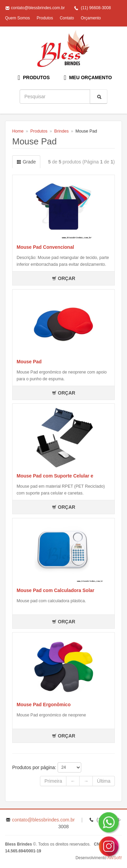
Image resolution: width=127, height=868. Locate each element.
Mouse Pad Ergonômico (44, 705)
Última (104, 781)
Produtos (45, 18)
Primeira (53, 781)
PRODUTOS (34, 78)
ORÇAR (63, 278)
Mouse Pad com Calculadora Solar (56, 590)
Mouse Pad (29, 362)
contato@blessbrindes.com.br (38, 8)
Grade (26, 162)
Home (18, 131)
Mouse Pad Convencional (45, 247)
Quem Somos (17, 18)
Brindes (61, 131)
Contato (67, 18)
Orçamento (91, 18)
